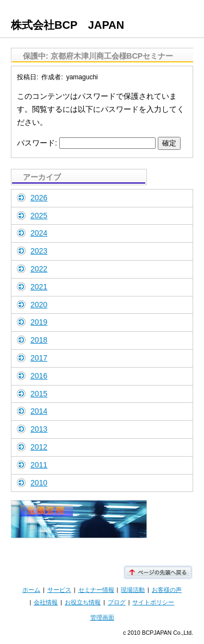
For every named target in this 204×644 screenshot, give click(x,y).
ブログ (117, 602)
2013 (39, 429)
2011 (39, 465)
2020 (39, 305)
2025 (39, 216)
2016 (39, 376)
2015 (39, 394)
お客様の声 (167, 590)
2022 (39, 269)
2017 (39, 358)
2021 (39, 287)
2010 (39, 483)
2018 (39, 340)
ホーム (31, 590)
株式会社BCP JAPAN (67, 25)
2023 (39, 251)
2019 (39, 322)
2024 (39, 233)
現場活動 (133, 590)
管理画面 (102, 617)
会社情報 (46, 602)
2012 (39, 447)
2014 (39, 411)
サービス (59, 590)
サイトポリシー (153, 602)
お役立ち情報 (83, 602)
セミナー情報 (96, 590)
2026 (39, 198)
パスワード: (86, 143)
